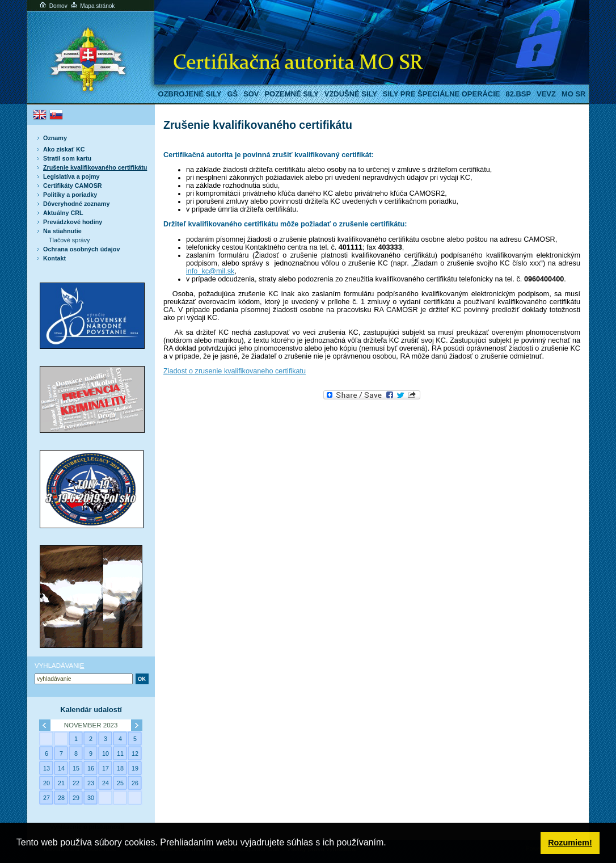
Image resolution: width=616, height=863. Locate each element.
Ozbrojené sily (190, 94)
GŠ (232, 94)
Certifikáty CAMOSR (73, 186)
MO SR (573, 94)
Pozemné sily (291, 94)
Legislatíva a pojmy (71, 176)
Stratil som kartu (67, 158)
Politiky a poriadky (70, 195)
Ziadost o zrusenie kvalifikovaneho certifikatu (235, 371)
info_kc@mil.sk (210, 271)
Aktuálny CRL (63, 213)
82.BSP (518, 94)
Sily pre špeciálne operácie (442, 94)
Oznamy (55, 138)
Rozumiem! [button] (570, 843)
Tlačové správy (69, 240)
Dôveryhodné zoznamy (76, 204)
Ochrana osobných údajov (81, 249)
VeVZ (546, 94)
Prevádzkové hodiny (73, 222)
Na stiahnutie (62, 231)
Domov (53, 6)
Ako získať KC (64, 149)
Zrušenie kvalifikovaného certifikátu (95, 167)
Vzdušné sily (351, 94)
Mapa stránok (92, 6)
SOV (251, 94)
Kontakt (54, 258)
